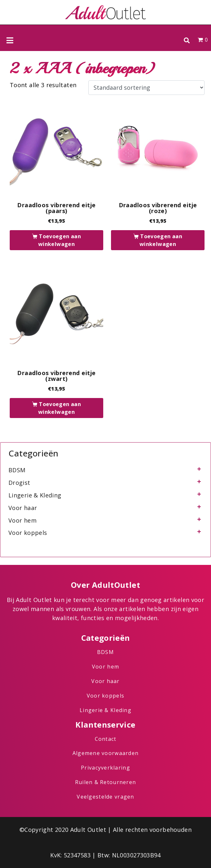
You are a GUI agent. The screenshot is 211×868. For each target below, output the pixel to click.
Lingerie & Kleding (35, 495)
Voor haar (23, 508)
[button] (187, 40)
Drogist (19, 483)
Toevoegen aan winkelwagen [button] (60, 240)
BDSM (17, 470)
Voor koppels (28, 533)
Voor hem (22, 520)
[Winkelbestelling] (146, 88)
